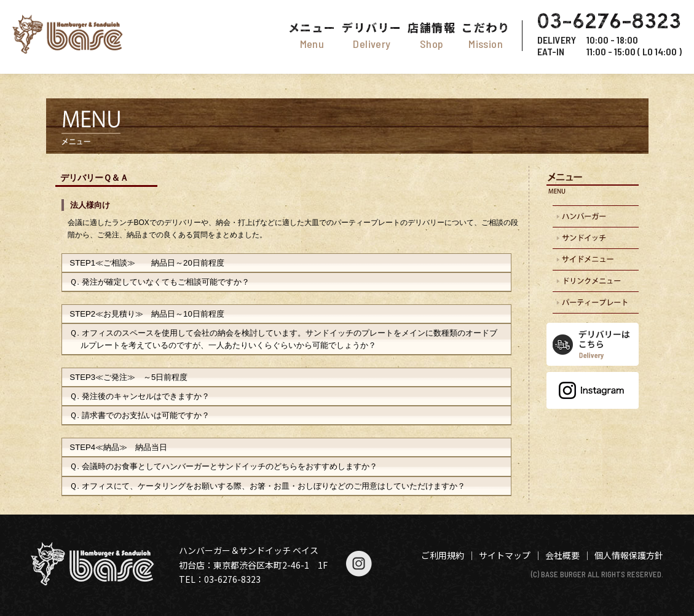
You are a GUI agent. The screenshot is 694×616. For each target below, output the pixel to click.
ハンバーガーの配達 (593, 217)
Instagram (593, 390)
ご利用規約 (443, 555)
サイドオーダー (593, 260)
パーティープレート (593, 303)
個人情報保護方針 (629, 555)
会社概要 (562, 555)
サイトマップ (505, 555)
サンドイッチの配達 (593, 238)
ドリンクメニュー (593, 281)
